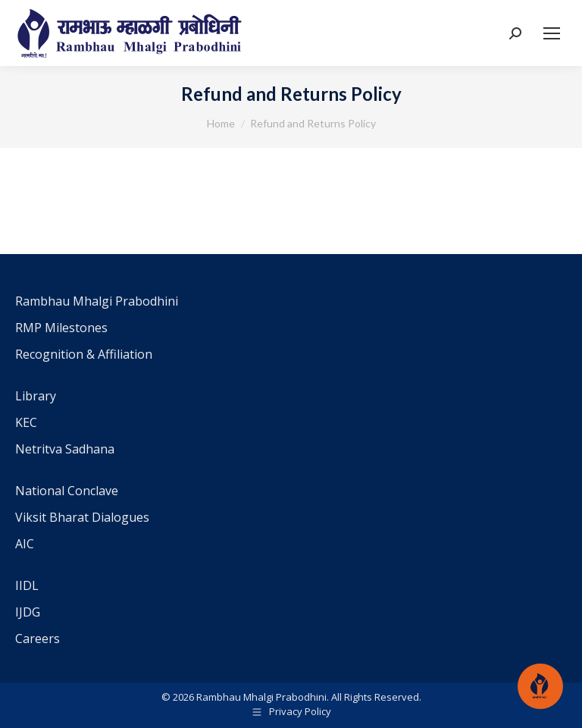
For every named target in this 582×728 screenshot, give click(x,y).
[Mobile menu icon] (552, 33)
